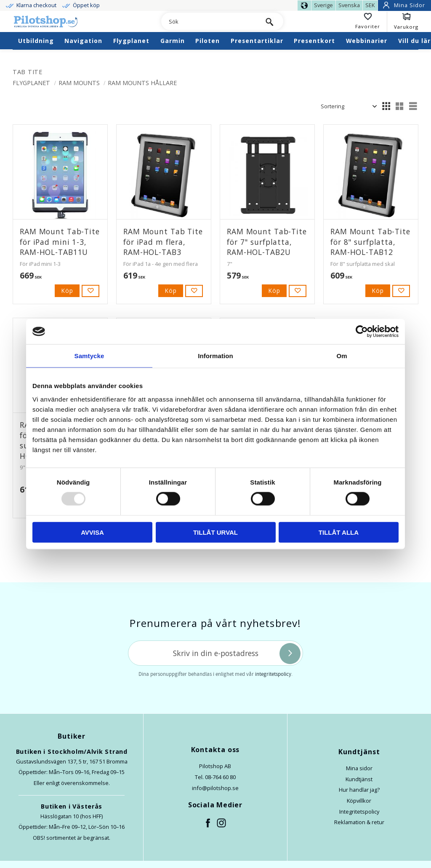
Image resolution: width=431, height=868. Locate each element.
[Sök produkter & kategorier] (208, 22)
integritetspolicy (273, 674)
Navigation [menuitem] (83, 41)
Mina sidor (359, 768)
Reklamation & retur (359, 822)
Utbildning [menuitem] (36, 41)
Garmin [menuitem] (173, 41)
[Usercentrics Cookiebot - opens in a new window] (362, 332)
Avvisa (92, 532)
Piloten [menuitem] (208, 41)
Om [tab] (342, 356)
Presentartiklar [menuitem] (257, 41)
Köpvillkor (359, 801)
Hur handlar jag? (359, 790)
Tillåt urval (215, 532)
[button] (371, 22)
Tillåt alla (339, 532)
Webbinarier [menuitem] (367, 41)
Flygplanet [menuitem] (131, 41)
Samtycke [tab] (89, 356)
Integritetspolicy (359, 812)
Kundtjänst (359, 779)
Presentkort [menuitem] (314, 41)
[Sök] (270, 21)
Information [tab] (215, 356)
